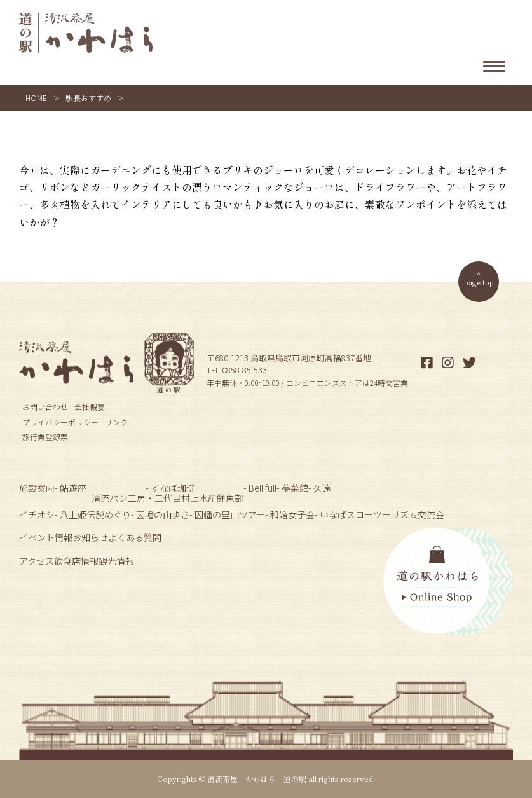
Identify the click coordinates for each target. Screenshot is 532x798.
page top (479, 282)
